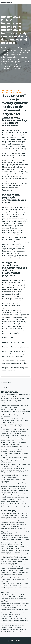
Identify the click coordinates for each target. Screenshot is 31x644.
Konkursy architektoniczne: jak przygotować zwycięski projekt (14, 518)
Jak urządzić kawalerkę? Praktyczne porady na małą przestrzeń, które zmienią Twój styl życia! (15, 603)
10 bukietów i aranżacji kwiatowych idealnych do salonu (15, 508)
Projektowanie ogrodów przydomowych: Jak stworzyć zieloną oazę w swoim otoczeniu (14, 495)
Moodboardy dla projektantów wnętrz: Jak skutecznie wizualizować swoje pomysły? (14, 488)
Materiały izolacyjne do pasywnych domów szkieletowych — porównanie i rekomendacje (14, 429)
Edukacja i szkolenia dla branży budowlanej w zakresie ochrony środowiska (14, 407)
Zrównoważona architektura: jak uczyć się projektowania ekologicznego (14, 443)
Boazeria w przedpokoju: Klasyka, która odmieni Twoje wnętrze (15, 592)
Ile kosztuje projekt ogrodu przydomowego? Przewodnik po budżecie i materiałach (14, 499)
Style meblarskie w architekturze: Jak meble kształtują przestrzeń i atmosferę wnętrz (14, 458)
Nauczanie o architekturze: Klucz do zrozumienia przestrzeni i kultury (12, 451)
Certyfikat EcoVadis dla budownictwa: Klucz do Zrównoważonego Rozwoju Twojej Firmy (15, 570)
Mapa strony (6, 387)
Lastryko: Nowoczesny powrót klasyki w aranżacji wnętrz (13, 529)
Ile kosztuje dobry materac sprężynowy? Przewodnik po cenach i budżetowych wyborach (15, 469)
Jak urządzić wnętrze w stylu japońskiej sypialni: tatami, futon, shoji (15, 484)
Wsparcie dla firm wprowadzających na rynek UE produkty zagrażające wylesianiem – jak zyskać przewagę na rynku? (15, 561)
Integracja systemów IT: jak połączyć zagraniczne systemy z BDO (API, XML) (13, 425)
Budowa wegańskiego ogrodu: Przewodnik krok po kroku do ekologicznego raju (15, 547)
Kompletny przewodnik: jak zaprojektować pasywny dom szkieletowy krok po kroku (14, 432)
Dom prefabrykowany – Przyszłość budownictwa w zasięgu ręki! (15, 588)
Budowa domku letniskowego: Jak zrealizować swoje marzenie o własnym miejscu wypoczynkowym (15, 574)
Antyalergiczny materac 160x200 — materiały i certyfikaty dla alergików (15, 476)
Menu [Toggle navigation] (27, 2)
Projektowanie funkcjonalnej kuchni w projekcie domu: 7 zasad (15, 540)
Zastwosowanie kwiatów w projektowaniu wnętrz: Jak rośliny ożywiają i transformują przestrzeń (14, 503)
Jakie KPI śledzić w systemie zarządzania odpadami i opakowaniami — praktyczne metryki (15, 410)
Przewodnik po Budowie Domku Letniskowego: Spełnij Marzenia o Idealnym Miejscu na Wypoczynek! (15, 580)
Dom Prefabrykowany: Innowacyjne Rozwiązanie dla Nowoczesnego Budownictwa (15, 584)
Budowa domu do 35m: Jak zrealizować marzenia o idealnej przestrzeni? (13, 627)
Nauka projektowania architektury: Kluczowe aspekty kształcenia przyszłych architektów (14, 514)
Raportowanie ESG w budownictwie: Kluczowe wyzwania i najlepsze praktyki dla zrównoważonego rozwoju (15, 615)
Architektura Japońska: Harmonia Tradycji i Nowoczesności (14, 480)
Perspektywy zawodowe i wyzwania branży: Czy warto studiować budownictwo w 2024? (15, 630)
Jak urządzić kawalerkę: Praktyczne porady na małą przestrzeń (15, 599)
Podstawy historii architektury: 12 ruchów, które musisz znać (15, 447)
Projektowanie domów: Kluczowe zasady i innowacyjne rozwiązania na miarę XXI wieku (14, 536)
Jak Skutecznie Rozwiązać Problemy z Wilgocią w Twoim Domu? (15, 610)
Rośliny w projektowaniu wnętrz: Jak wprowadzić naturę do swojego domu (12, 522)
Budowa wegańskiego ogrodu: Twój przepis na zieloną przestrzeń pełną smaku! (15, 551)
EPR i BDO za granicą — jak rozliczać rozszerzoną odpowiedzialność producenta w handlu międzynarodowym (15, 420)
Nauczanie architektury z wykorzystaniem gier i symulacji (15, 454)
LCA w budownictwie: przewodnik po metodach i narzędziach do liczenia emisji (15, 395)
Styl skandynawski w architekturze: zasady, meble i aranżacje (14, 462)
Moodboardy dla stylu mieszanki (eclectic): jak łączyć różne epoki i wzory (15, 491)
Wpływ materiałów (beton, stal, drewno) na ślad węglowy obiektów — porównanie (15, 399)
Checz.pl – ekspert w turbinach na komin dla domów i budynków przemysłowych (14, 544)
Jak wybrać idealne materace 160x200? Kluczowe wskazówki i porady (13, 473)
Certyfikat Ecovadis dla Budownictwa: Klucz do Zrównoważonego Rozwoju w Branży (15, 566)
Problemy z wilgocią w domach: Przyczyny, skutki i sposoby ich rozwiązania (15, 606)
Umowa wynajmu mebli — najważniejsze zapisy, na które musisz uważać (15, 440)
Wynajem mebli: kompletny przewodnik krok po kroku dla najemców (15, 436)
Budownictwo (7, 2)
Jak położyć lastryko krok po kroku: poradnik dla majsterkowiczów (15, 533)
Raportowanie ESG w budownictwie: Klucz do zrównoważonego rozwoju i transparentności (15, 619)
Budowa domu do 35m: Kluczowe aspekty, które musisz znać (15, 623)
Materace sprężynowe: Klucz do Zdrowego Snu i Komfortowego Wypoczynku (15, 465)
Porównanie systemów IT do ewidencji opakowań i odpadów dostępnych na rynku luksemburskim (14, 415)
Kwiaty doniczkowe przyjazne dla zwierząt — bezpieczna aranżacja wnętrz (14, 525)
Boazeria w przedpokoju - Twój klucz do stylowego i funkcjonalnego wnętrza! (13, 595)
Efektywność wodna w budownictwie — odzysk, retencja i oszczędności (15, 403)
